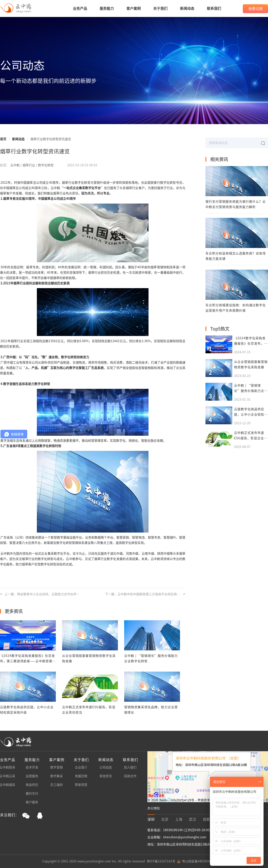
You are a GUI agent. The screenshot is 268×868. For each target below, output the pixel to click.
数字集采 (57, 776)
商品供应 (32, 785)
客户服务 (32, 802)
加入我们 (130, 767)
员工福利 (57, 785)
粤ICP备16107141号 (161, 861)
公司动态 (106, 767)
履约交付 (32, 793)
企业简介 (81, 767)
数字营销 (57, 767)
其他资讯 (106, 776)
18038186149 (173, 830)
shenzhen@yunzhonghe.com (185, 837)
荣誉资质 (81, 785)
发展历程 (81, 776)
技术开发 (32, 767)
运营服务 (32, 776)
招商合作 (130, 776)
